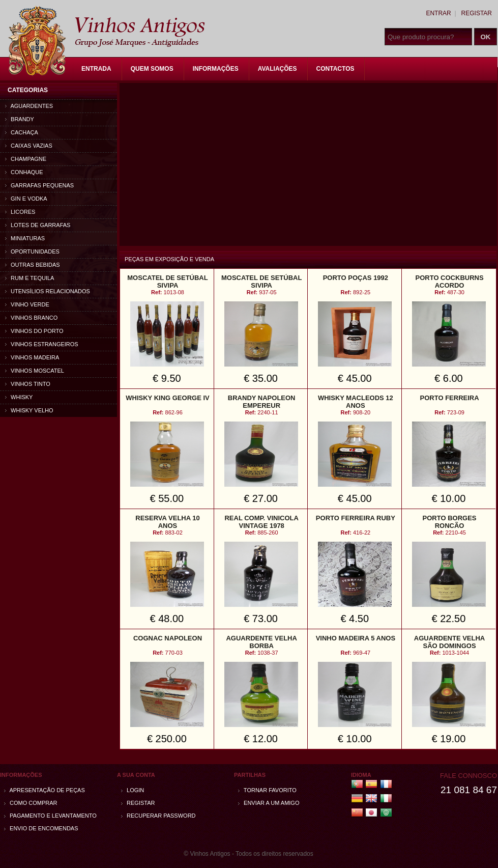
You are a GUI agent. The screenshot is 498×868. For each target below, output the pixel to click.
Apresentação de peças (45, 790)
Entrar (438, 13)
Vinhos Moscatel (35, 371)
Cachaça (22, 132)
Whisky (19, 397)
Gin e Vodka (26, 199)
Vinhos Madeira (32, 357)
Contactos (335, 69)
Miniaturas (25, 238)
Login (133, 790)
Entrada (96, 69)
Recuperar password (158, 816)
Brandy (20, 119)
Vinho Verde (27, 304)
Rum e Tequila (30, 278)
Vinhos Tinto (28, 384)
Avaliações (277, 69)
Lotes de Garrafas (38, 225)
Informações (216, 69)
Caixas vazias (29, 146)
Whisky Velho (29, 410)
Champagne (26, 159)
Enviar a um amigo (269, 803)
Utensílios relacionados (48, 291)
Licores (20, 212)
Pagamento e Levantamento (50, 816)
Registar (477, 13)
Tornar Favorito (267, 790)
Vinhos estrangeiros (42, 344)
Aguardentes (29, 106)
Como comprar (31, 803)
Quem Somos (152, 69)
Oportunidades (32, 251)
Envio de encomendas (41, 828)
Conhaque (24, 172)
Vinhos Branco (31, 318)
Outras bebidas (33, 265)
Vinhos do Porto (34, 331)
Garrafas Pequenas (39, 185)
